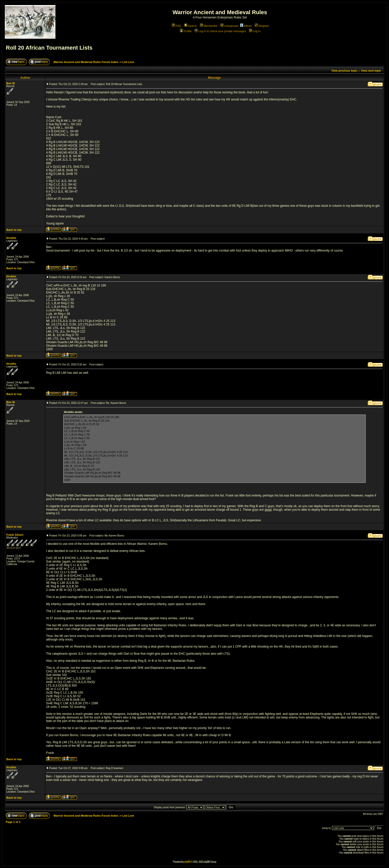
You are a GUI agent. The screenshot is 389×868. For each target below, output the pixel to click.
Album (246, 26)
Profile (186, 31)
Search (191, 26)
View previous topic (344, 71)
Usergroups (230, 26)
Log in (255, 31)
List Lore (128, 62)
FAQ (177, 26)
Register (262, 26)
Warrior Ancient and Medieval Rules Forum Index (86, 62)
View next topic (371, 71)
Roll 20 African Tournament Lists (49, 48)
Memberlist (209, 26)
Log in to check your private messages (220, 31)
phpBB (187, 862)
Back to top (14, 230)
